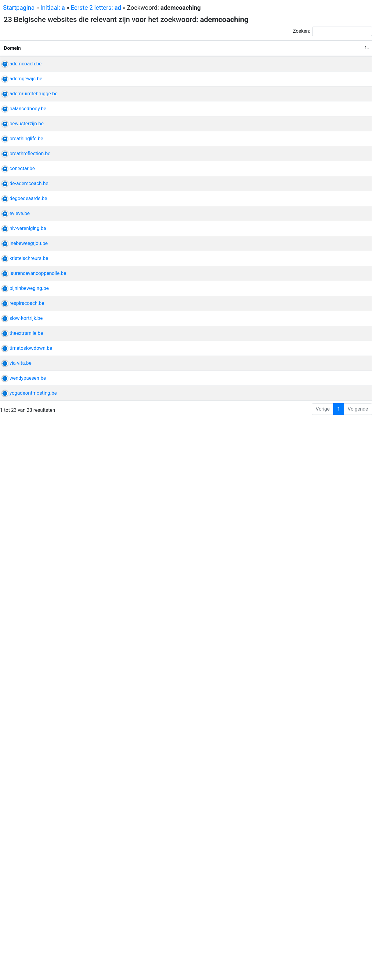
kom (304, 263)
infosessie (319, 123)
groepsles (291, 795)
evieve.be (14, 492)
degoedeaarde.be (23, 470)
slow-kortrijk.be (21, 765)
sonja (311, 337)
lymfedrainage (295, 662)
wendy (305, 913)
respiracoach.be (21, 736)
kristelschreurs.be (23, 618)
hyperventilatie (296, 219)
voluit (304, 86)
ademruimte (293, 160)
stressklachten (296, 226)
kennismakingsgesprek (305, 403)
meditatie (290, 477)
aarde (286, 470)
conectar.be (17, 388)
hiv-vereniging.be (22, 529)
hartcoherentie (296, 108)
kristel (307, 618)
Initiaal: (53, 8)
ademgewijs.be (20, 108)
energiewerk (293, 388)
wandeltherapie (296, 921)
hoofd (306, 507)
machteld (317, 950)
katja (298, 832)
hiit (292, 581)
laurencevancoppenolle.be (32, 647)
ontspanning (293, 536)
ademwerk (291, 167)
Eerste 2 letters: (96, 8)
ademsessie (293, 115)
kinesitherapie (295, 647)
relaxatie (289, 492)
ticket (318, 314)
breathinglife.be (21, 307)
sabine (302, 440)
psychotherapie (296, 691)
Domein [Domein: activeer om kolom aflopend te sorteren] (12, 63)
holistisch (305, 78)
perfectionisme (296, 862)
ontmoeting (292, 950)
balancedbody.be (22, 211)
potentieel (291, 410)
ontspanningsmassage (305, 544)
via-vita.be (15, 862)
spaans (306, 736)
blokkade (321, 263)
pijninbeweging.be (24, 684)
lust (326, 750)
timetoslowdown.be (25, 832)
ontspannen (293, 876)
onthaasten (305, 765)
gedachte (290, 632)
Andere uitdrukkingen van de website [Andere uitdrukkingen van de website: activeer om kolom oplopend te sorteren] (303, 55)
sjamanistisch (295, 314)
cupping (289, 241)
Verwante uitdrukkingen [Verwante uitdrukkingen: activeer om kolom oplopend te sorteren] (229, 63)
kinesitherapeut (296, 669)
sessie (321, 869)
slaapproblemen (297, 233)
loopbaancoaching (300, 750)
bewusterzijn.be (21, 256)
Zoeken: (332, 31)
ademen (289, 344)
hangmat (289, 588)
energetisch (293, 256)
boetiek (317, 839)
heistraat (307, 322)
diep (320, 529)
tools (313, 773)
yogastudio (317, 832)
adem (286, 78)
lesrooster (291, 211)
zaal (320, 477)
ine (283, 581)
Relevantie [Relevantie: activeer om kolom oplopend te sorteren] (351, 63)
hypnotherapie (295, 625)
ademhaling (293, 123)
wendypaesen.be (22, 913)
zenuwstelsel (294, 447)
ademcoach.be (20, 78)
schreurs (289, 618)
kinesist (288, 174)
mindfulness (314, 492)
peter (308, 477)
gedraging (313, 632)
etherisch (305, 470)
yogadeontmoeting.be (28, 943)
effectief (289, 529)
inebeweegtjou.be (23, 581)
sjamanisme (293, 307)
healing (288, 86)
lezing (308, 588)
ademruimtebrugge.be (28, 160)
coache (316, 388)
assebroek (316, 167)
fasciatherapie (295, 655)
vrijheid (288, 736)
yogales (288, 780)
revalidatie (291, 810)
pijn (312, 115)
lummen (289, 507)
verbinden (291, 455)
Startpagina (19, 8)
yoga (314, 160)
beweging (290, 684)
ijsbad (307, 529)
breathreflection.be (24, 337)
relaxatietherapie (298, 499)
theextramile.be (21, 795)
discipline (290, 706)
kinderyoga (292, 817)
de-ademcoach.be (23, 440)
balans (318, 447)
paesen (288, 913)
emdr (319, 913)
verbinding (291, 396)
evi (320, 78)
